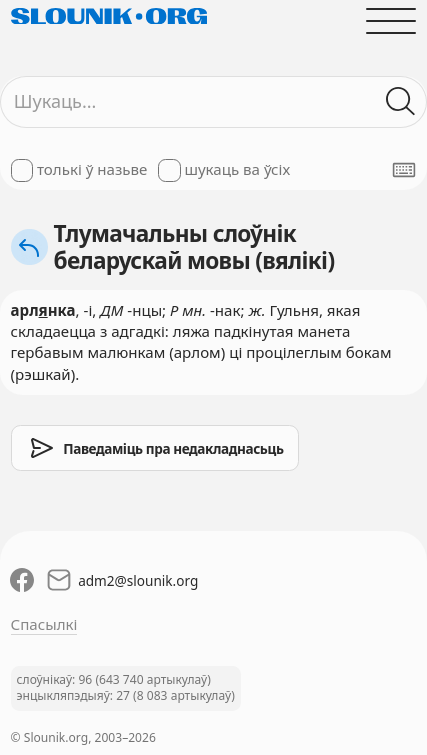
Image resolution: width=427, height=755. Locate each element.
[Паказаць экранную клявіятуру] (404, 170)
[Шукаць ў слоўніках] (401, 101)
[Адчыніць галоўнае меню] (391, 20)
